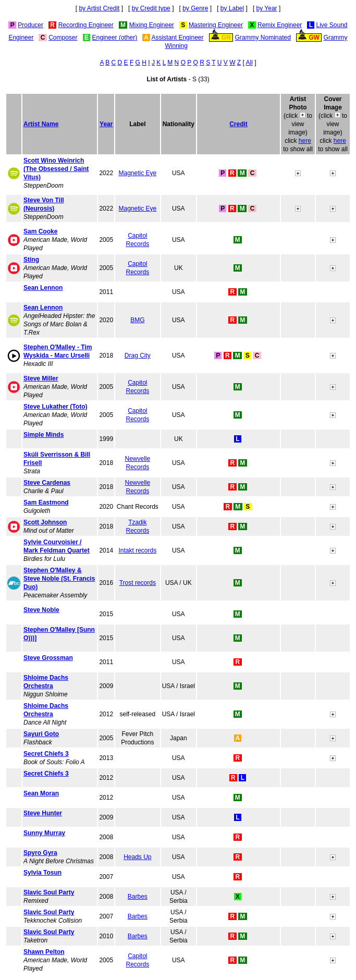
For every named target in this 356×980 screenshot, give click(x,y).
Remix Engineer (280, 25)
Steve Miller (41, 378)
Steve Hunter (43, 813)
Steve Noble (41, 610)
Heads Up (137, 857)
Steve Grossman (48, 658)
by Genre (195, 8)
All (249, 63)
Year (106, 124)
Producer (30, 25)
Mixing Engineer (152, 25)
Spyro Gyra (40, 853)
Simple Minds (44, 435)
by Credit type (151, 8)
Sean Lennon (43, 288)
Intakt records (137, 550)
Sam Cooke (40, 231)
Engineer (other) (115, 38)
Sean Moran (41, 793)
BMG (137, 320)
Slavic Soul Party (49, 892)
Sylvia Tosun (42, 873)
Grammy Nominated (263, 38)
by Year (267, 8)
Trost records (138, 583)
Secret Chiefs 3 (46, 754)
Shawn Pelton (44, 952)
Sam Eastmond (46, 503)
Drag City (138, 356)
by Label (232, 8)
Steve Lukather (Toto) (55, 407)
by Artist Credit (99, 8)
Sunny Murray (44, 833)
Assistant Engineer (177, 38)
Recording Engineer (86, 25)
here (305, 141)
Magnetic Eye (137, 173)
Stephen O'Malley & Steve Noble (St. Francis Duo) (59, 579)
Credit (238, 124)
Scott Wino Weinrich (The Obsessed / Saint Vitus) (56, 169)
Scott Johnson (45, 522)
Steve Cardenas (47, 483)
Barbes (138, 897)
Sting (31, 260)
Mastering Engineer (216, 25)
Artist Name (41, 124)
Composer (63, 38)
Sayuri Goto (41, 734)
